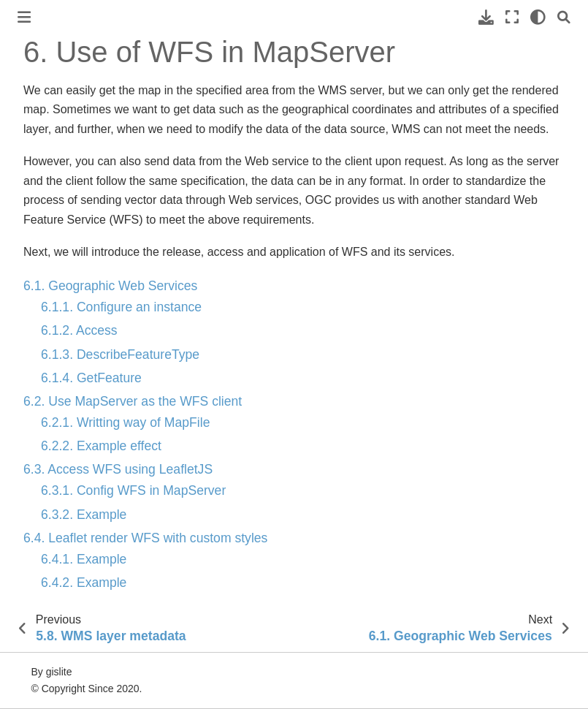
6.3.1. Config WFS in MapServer (133, 490)
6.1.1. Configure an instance (121, 307)
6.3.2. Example (84, 515)
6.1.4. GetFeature (91, 378)
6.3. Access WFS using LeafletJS (118, 469)
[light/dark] (538, 17)
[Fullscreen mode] (512, 17)
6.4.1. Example (84, 559)
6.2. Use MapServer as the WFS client (133, 401)
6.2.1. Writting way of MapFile (125, 422)
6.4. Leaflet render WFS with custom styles (145, 538)
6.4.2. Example (84, 583)
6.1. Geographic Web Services (110, 286)
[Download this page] (486, 17)
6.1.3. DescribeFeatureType (120, 354)
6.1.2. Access (79, 330)
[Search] (564, 17)
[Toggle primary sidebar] (24, 17)
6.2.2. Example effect (101, 446)
